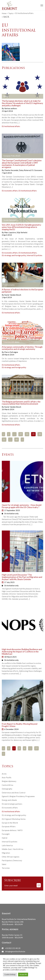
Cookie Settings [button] (10, 974)
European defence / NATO (12, 830)
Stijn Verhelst (22, 232)
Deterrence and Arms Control (14, 793)
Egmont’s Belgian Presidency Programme (18, 796)
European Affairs (9, 826)
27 (21, 434)
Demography (7, 789)
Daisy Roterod (25, 170)
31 (4, 440)
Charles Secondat (11, 170)
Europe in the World (10, 823)
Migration (6, 853)
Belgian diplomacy (9, 781)
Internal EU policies (34, 255)
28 (27, 434)
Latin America (7, 845)
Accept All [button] (23, 974)
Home (4, 13)
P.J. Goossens (37, 170)
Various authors (11, 108)
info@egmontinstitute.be (15, 951)
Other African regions (11, 857)
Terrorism (6, 868)
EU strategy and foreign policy (14, 255)
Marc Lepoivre (10, 232)
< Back (5, 17)
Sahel (4, 864)
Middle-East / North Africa (12, 849)
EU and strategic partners (12, 804)
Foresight (6, 834)
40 (17, 440)
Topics (11, 13)
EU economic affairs (10, 191)
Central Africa (7, 785)
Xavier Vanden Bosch (13, 295)
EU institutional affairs (11, 126)
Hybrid (4, 838)
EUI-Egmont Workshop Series (14, 819)
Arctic (4, 774)
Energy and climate (9, 800)
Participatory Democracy (12, 860)
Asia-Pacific (7, 777)
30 (40, 434)
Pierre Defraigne (11, 352)
